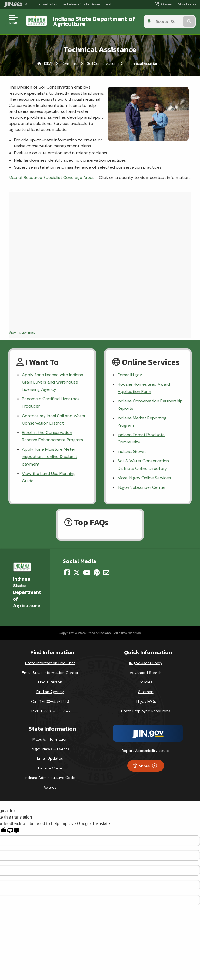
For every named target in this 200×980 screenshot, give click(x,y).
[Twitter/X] (76, 572)
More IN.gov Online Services (144, 478)
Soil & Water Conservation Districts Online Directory (143, 465)
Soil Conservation (102, 64)
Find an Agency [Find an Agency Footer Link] (50, 692)
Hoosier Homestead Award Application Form (144, 388)
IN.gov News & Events (50, 749)
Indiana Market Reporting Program (142, 422)
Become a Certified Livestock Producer (51, 402)
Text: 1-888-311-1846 (50, 711)
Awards (50, 787)
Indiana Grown (132, 451)
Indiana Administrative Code (50, 778)
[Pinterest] (97, 572)
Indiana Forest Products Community (141, 438)
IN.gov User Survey (146, 663)
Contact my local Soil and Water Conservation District (54, 419)
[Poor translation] (13, 831)
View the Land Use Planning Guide (49, 477)
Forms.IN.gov (130, 375)
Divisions (69, 64)
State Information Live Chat (50, 663)
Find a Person (50, 682)
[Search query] (168, 21)
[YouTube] (87, 572)
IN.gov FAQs (146, 701)
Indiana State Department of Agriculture (94, 21)
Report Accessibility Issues (146, 751)
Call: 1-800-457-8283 (50, 701)
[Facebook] (67, 572)
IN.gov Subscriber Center (142, 487)
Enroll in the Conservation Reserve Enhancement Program (52, 436)
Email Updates (50, 758)
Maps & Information (50, 739)
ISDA (48, 64)
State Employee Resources (146, 711)
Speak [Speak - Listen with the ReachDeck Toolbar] (145, 766)
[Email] (106, 572)
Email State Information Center (50, 673)
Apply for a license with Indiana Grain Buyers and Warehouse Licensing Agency (52, 382)
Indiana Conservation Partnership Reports (150, 405)
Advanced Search (146, 673)
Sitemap (146, 692)
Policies (146, 682)
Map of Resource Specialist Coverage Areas (52, 177)
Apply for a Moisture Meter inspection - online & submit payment (50, 457)
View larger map (22, 332)
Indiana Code (50, 768)
